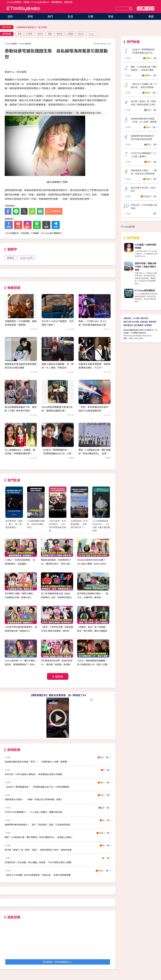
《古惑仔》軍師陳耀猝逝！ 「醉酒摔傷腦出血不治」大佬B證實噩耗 (57, 453)
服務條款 (153, 322)
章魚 (20, 34)
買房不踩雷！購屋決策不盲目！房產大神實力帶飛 (146, 266)
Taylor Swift (26, 258)
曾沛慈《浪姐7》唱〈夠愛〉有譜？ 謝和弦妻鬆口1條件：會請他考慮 (38, 850)
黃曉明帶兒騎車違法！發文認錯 (32, 27)
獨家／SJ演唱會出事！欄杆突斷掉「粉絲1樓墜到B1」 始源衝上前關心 (95, 453)
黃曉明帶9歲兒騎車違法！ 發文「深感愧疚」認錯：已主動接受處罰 (37, 825)
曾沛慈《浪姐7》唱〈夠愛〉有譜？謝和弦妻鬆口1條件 (144, 103)
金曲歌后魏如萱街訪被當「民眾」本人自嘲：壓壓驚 (144, 120)
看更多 (59, 676)
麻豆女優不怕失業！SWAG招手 (143, 189)
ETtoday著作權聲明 (51, 233)
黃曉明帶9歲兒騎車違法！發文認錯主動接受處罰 (143, 137)
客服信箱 (144, 322)
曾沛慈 (60, 34)
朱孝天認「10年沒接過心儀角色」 (144, 206)
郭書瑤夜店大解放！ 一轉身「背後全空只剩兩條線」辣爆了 (34, 799)
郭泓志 (81, 34)
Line (143, 8)
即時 (30, 16)
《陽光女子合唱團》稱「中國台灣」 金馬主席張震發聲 (144, 86)
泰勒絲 (10, 258)
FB (148, 8)
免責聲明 (148, 325)
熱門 (50, 16)
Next (106, 505)
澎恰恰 (40, 34)
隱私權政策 (128, 325)
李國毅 (70, 34)
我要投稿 (127, 318)
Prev (9, 505)
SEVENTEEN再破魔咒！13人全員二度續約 (143, 155)
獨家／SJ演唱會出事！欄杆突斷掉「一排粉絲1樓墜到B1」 (144, 68)
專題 (151, 16)
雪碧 (50, 34)
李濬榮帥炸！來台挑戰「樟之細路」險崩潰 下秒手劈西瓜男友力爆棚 (38, 862)
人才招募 (136, 318)
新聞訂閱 (68, 2)
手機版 (26, 2)
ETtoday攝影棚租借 (145, 290)
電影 (131, 16)
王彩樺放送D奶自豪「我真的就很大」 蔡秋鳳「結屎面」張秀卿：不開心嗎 (57, 664)
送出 (131, 9)
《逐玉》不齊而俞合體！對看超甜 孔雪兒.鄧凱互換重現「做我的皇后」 (58, 631)
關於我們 (144, 318)
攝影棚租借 (57, 2)
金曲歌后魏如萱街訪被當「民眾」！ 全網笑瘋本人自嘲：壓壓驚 (36, 762)
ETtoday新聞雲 (14, 2)
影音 (70, 16)
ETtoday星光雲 (23, 9)
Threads (139, 8)
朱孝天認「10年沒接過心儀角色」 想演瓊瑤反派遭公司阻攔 (33, 774)
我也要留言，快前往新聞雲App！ (58, 962)
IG (152, 8)
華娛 (111, 16)
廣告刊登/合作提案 (131, 322)
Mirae (91, 34)
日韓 (91, 16)
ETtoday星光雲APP (40, 2)
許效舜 (29, 34)
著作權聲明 (139, 325)
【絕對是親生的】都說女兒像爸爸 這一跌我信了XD (58, 695)
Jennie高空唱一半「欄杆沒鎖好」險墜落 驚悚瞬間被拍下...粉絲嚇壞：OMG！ (21, 664)
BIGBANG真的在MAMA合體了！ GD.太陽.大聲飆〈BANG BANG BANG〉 (93, 564)
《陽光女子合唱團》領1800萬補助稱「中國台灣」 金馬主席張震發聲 (38, 875)
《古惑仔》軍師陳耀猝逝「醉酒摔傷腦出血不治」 (143, 51)
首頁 (10, 16)
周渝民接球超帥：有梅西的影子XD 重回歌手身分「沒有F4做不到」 (56, 564)
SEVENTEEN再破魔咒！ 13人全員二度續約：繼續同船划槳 (33, 812)
